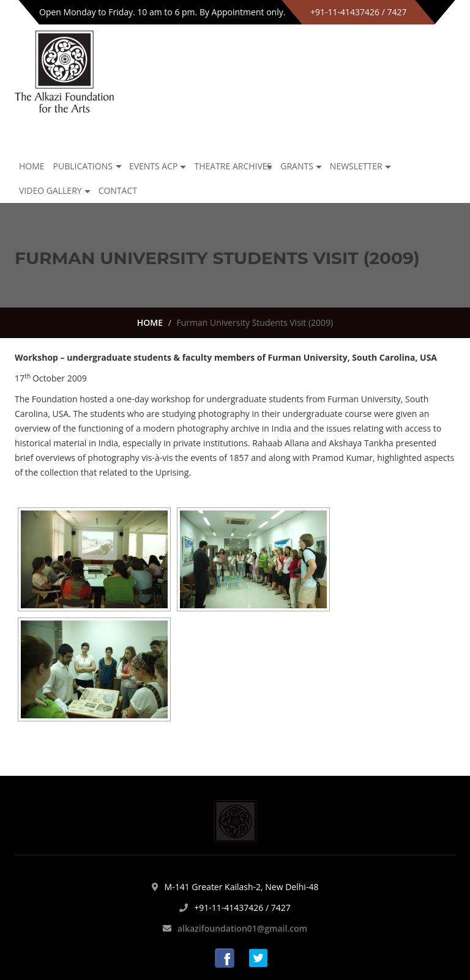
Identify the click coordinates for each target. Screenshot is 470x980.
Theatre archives (233, 166)
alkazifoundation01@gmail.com (242, 928)
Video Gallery (50, 190)
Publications (83, 166)
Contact (118, 190)
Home (32, 166)
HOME (150, 322)
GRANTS (297, 166)
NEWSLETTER (356, 166)
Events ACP (154, 166)
